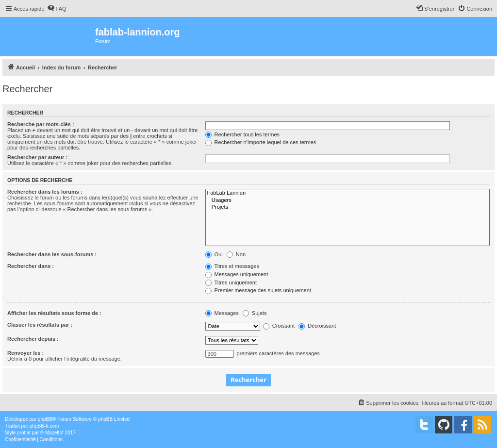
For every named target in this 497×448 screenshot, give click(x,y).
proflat (24, 433)
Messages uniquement (237, 274)
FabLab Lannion (348, 193)
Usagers (348, 200)
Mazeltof (54, 433)
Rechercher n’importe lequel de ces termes (261, 142)
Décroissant (317, 326)
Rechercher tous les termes (243, 134)
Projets (348, 207)
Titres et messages (232, 266)
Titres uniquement (231, 282)
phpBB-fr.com (44, 426)
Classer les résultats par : (40, 325)
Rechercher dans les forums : (45, 192)
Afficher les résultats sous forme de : (54, 313)
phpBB (45, 419)
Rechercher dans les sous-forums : (52, 254)
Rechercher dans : (31, 266)
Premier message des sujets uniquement (258, 290)
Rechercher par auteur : (37, 157)
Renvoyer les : (25, 353)
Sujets (255, 313)
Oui (214, 254)
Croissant (279, 326)
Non (236, 254)
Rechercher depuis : (33, 339)
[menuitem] (57, 9)
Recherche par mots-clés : (41, 124)
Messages (222, 313)
